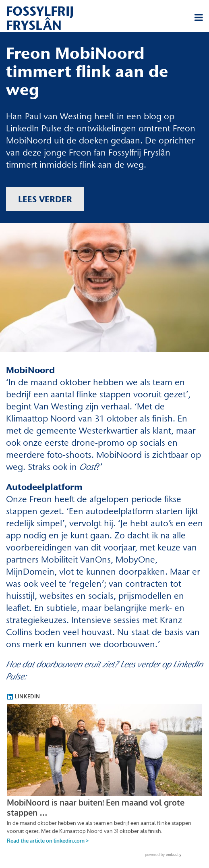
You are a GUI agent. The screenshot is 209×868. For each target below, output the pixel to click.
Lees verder (45, 199)
